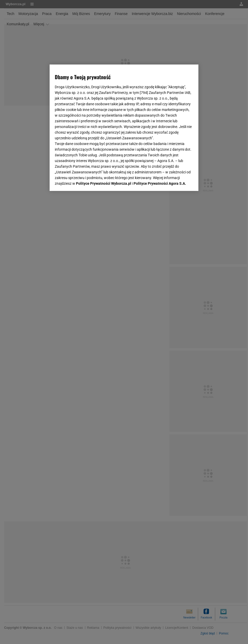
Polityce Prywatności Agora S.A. (160, 183)
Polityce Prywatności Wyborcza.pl (104, 183)
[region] (124, 128)
